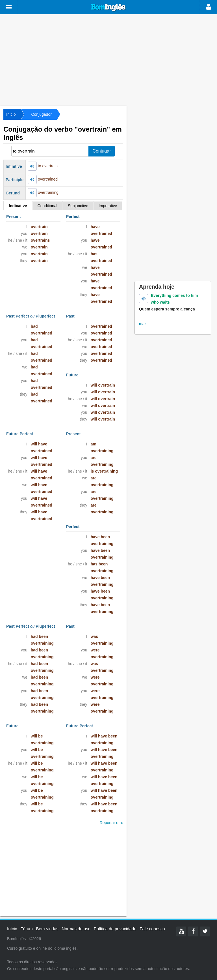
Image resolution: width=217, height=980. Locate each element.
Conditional (47, 206)
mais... (145, 324)
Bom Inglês (108, 8)
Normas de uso (76, 929)
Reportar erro (111, 823)
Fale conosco (152, 929)
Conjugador (41, 114)
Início (11, 114)
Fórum (27, 929)
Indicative (18, 206)
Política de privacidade (115, 929)
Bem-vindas (47, 929)
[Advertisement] (108, 59)
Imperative (108, 206)
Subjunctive (78, 206)
